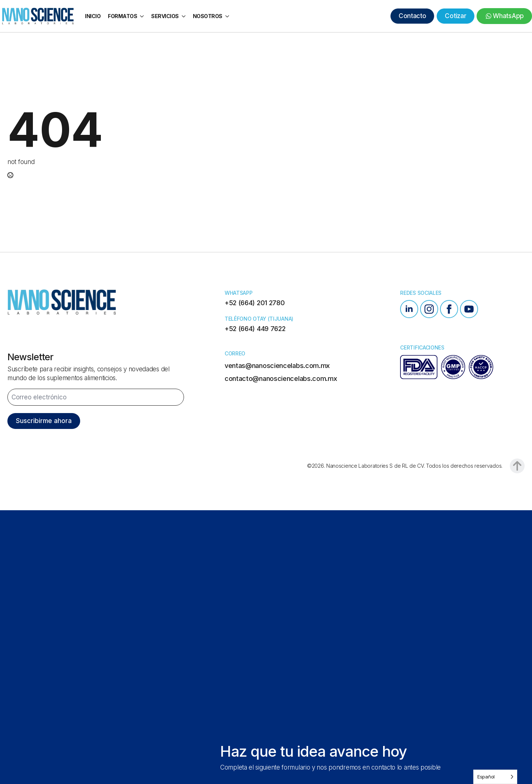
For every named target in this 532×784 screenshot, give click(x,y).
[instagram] (429, 309)
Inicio (93, 16)
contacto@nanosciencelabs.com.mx (281, 379)
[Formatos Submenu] (142, 16)
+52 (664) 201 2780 (255, 303)
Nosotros (208, 16)
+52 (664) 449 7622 (255, 329)
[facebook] (449, 309)
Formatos (122, 16)
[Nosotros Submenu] (228, 16)
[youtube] (469, 309)
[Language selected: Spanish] (495, 777)
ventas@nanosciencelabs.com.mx (277, 366)
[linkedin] (409, 309)
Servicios (165, 16)
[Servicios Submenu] (184, 16)
